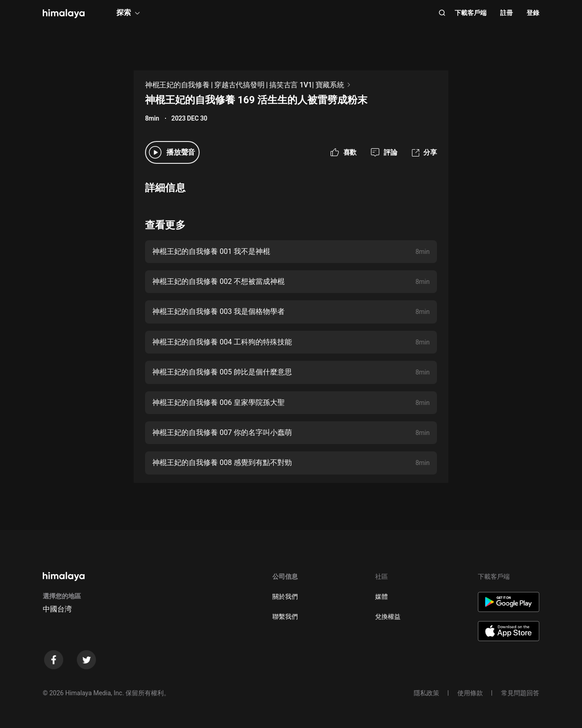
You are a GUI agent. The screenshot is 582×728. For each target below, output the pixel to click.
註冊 (507, 13)
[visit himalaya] (64, 14)
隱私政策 (426, 693)
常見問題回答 (520, 693)
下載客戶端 (471, 13)
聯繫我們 (285, 617)
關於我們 (285, 597)
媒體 (381, 597)
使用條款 (470, 693)
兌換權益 (388, 617)
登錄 (533, 13)
